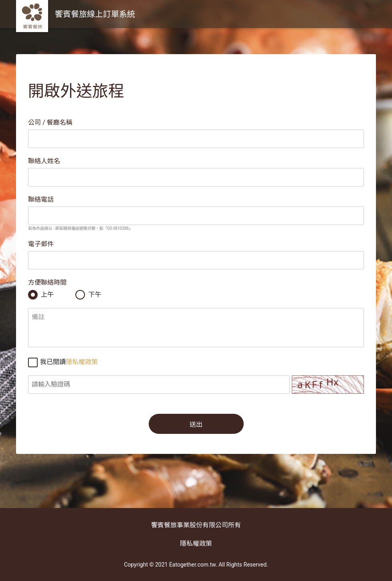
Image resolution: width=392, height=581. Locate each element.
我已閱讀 (63, 362)
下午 (88, 295)
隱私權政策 (82, 362)
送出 (196, 424)
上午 (41, 295)
